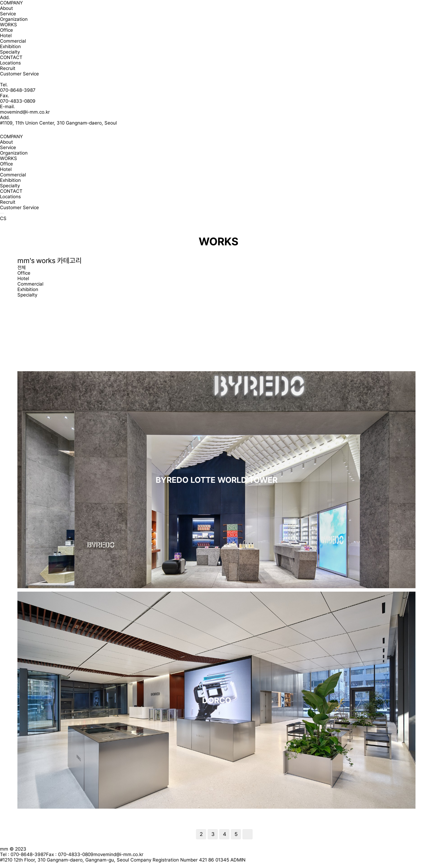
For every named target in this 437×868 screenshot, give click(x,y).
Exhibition (10, 46)
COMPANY (11, 3)
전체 (22, 267)
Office (6, 30)
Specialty (10, 52)
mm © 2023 (13, 849)
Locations (10, 63)
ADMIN (238, 860)
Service (8, 14)
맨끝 (248, 834)
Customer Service (19, 74)
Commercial (13, 41)
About (6, 8)
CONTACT (11, 57)
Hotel (6, 35)
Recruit (8, 68)
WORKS (9, 25)
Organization (14, 19)
